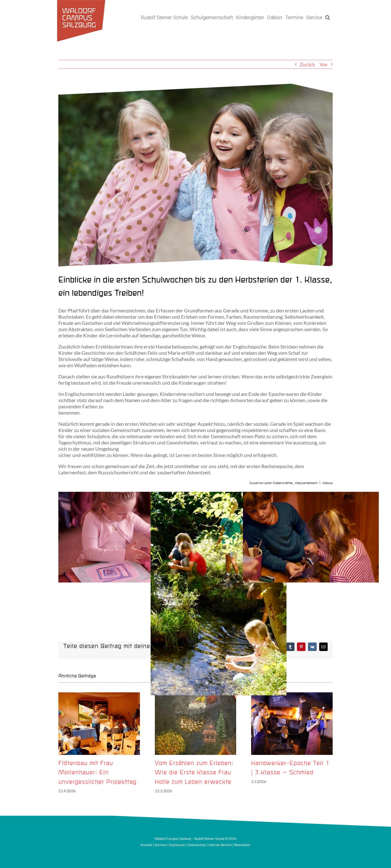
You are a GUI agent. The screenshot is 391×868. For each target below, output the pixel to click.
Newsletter (242, 845)
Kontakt (147, 845)
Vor (324, 64)
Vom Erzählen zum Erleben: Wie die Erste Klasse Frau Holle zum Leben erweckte (194, 773)
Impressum (177, 845)
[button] (328, 17)
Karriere (161, 845)
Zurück (307, 64)
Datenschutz (197, 845)
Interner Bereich (220, 845)
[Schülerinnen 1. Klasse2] (195, 175)
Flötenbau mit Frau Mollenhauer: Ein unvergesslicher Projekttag (97, 773)
